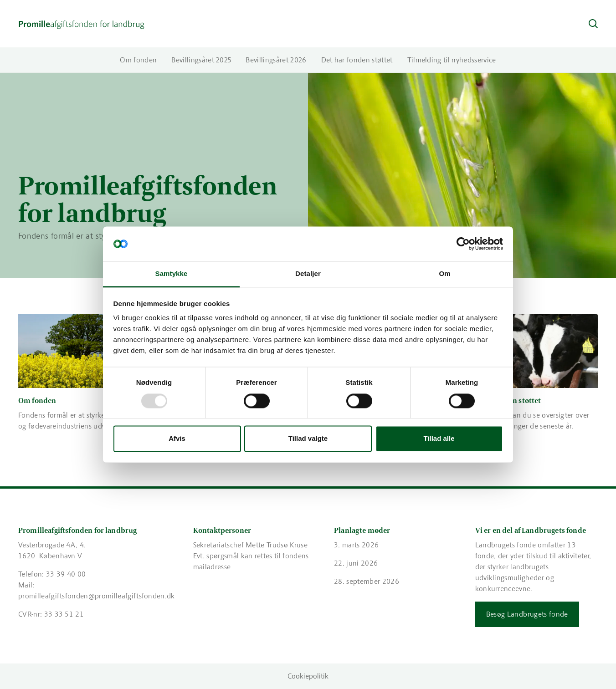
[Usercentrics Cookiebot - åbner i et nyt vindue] (463, 244)
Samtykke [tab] (172, 274)
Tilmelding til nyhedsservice (452, 60)
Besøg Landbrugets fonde (527, 614)
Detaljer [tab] (308, 274)
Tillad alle (439, 439)
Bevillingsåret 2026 (276, 60)
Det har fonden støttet (357, 60)
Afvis (177, 439)
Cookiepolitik (308, 676)
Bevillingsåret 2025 (201, 60)
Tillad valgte (308, 439)
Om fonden (138, 60)
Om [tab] (444, 274)
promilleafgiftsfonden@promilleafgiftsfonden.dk (97, 596)
